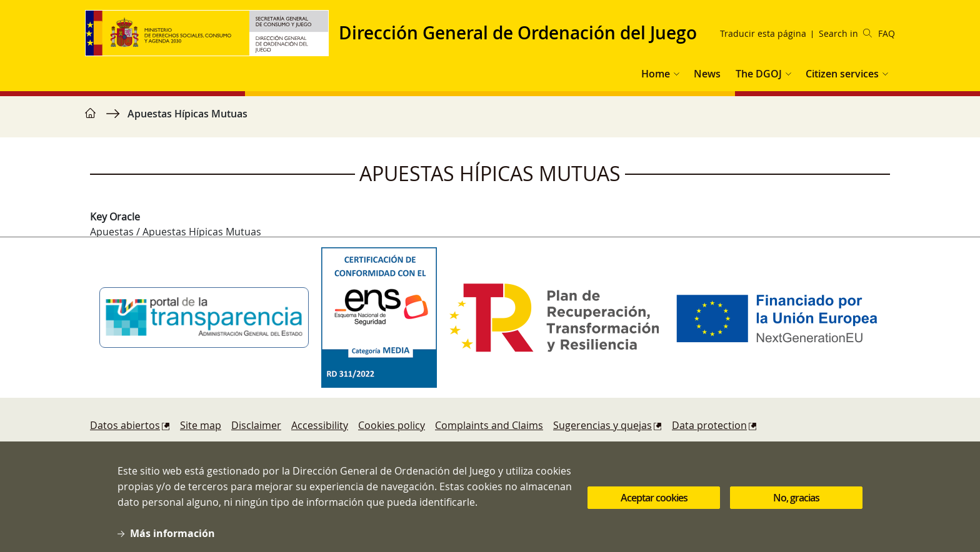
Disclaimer (256, 425)
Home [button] (656, 74)
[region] (490, 120)
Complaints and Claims (489, 425)
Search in (845, 33)
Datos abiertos (125, 425)
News (707, 74)
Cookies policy (392, 425)
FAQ (887, 33)
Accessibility (320, 425)
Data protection (709, 425)
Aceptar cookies (654, 506)
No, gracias (796, 506)
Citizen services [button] (842, 74)
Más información (172, 542)
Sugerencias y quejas (602, 425)
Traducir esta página (763, 33)
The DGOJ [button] (759, 74)
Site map (201, 425)
